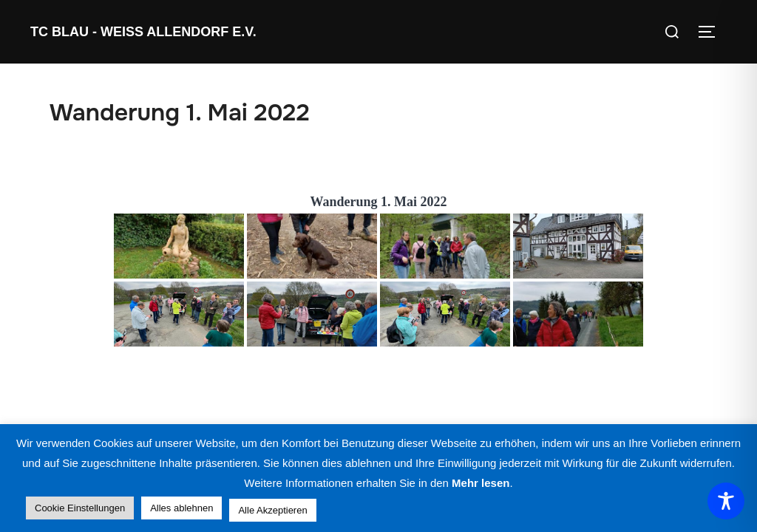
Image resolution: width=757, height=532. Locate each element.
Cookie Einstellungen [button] (80, 508)
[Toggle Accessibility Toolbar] (726, 501)
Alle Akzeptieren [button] (272, 510)
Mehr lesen (481, 483)
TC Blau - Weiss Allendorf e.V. (143, 32)
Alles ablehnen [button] (181, 508)
